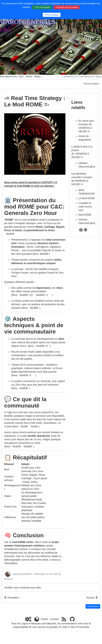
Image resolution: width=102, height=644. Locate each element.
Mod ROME (85, 215)
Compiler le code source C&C (85, 207)
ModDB (44, 254)
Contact (54, 619)
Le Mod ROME (87, 198)
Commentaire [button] (93, 606)
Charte (44, 619)
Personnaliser (52, 15)
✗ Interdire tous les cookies (67, 7)
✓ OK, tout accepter (42, 7)
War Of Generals (80, 627)
